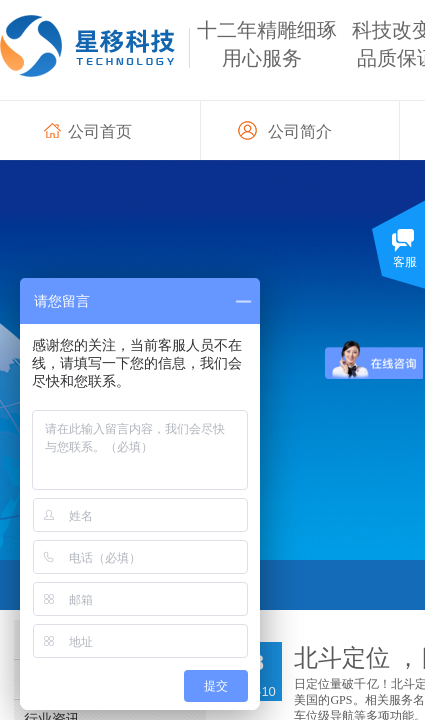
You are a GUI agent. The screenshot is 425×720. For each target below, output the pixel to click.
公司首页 (100, 131)
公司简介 (300, 131)
